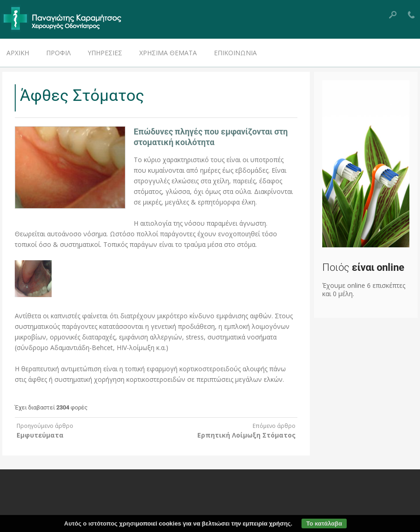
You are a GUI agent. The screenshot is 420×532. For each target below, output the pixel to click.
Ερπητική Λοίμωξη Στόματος (246, 435)
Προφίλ (58, 53)
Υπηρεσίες (105, 53)
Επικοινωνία (235, 53)
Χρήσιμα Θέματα (168, 53)
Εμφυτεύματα (40, 435)
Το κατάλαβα (324, 523)
